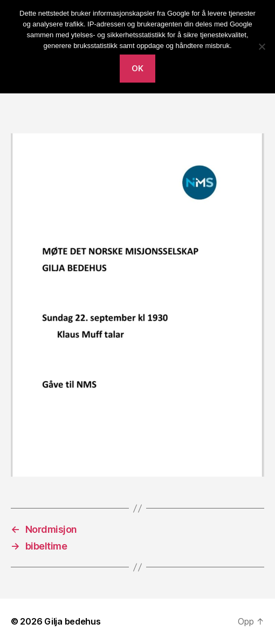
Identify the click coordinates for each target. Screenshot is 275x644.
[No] (262, 46)
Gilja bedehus (73, 621)
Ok (138, 68)
